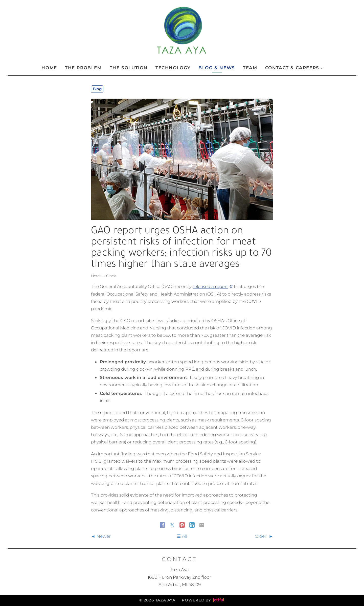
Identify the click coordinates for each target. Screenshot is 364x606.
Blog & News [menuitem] (217, 68)
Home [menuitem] (49, 68)
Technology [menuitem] (173, 68)
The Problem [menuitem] (83, 68)
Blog (97, 89)
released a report (213, 286)
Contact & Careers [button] (294, 68)
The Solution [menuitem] (129, 68)
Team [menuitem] (250, 68)
